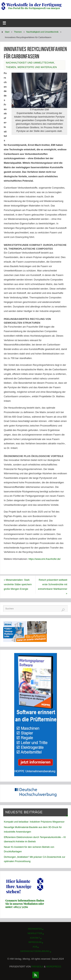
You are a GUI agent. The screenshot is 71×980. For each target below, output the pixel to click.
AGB (35, 947)
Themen (18, 32)
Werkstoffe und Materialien (37, 67)
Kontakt (35, 938)
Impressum (35, 942)
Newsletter (35, 933)
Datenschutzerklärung (35, 951)
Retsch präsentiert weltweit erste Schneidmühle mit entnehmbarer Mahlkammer (53, 587)
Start (7, 32)
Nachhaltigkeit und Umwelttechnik (42, 32)
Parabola (37, 967)
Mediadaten (35, 929)
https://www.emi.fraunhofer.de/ (45, 559)
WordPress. (54, 967)
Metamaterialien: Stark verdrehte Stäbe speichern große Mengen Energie (18, 584)
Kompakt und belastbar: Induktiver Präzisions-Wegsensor (34, 822)
